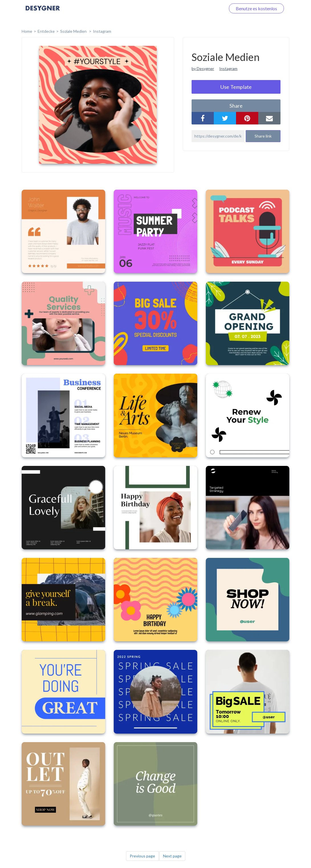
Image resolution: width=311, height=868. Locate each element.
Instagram (102, 31)
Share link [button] (263, 136)
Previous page (142, 856)
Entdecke (46, 31)
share (236, 106)
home (27, 31)
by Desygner (203, 68)
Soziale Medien (74, 31)
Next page (172, 856)
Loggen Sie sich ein (201, 8)
